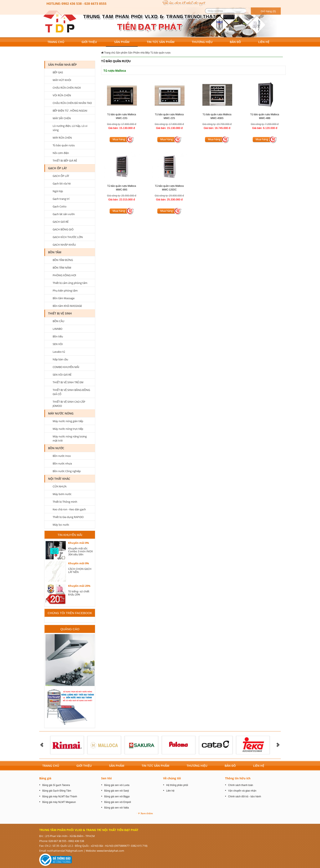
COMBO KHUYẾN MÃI (66, 367)
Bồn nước (56, 448)
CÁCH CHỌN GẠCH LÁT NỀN (80, 570)
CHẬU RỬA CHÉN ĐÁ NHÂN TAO (72, 103)
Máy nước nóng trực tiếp (68, 429)
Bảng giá (45, 778)
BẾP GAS (58, 72)
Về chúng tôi (172, 778)
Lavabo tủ (59, 352)
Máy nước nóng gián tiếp (68, 421)
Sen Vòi (106, 778)
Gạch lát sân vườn (64, 214)
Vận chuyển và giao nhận (242, 791)
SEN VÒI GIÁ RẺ (62, 375)
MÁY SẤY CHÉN (62, 118)
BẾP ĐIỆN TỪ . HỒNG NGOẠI (70, 111)
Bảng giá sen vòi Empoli (118, 802)
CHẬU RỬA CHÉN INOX (67, 88)
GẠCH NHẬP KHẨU (64, 245)
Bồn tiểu (58, 336)
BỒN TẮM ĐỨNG (63, 260)
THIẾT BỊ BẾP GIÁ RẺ (65, 161)
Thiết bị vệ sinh (60, 313)
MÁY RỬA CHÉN (62, 138)
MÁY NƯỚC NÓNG (61, 413)
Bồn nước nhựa (62, 463)
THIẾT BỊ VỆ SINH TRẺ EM (68, 382)
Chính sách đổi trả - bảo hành (245, 797)
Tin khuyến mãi (70, 535)
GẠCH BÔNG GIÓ (63, 229)
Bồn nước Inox (62, 456)
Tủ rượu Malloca (115, 71)
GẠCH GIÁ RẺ (61, 222)
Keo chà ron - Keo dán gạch (69, 509)
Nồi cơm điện (61, 153)
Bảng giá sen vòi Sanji (117, 791)
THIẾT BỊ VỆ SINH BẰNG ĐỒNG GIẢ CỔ (71, 392)
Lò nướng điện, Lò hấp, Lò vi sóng (70, 128)
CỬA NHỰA (60, 486)
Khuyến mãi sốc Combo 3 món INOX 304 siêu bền (81, 551)
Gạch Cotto (60, 206)
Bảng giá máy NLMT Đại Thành (60, 797)
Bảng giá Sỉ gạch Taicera (56, 785)
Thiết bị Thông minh (65, 502)
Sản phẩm (121, 53)
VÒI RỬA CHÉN (62, 95)
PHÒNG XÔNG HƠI (64, 275)
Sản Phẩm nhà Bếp (139, 53)
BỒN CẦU (58, 321)
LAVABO (57, 329)
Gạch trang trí (61, 199)
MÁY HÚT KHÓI (62, 80)
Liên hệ (170, 791)
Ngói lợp (58, 191)
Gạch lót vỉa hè (62, 183)
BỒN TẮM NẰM (62, 268)
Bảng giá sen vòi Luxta (117, 785)
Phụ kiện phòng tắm (65, 291)
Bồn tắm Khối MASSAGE (67, 306)
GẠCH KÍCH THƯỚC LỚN (68, 237)
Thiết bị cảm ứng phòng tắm (70, 283)
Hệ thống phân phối (177, 785)
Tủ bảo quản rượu (161, 53)
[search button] (244, 11)
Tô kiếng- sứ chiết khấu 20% (79, 593)
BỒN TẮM (55, 252)
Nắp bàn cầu (60, 359)
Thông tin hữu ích (238, 778)
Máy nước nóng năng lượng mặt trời (70, 438)
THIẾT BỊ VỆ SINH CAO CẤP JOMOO (69, 404)
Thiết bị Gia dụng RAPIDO (68, 517)
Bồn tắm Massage (64, 298)
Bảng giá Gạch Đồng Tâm (57, 791)
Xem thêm (147, 813)
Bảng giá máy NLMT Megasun (59, 802)
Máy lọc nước (61, 525)
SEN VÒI (58, 344)
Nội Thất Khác (59, 479)
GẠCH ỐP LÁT (57, 168)
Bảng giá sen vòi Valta (117, 808)
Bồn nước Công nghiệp (67, 471)
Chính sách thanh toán (241, 785)
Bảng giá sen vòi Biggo (117, 797)
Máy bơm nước (62, 494)
